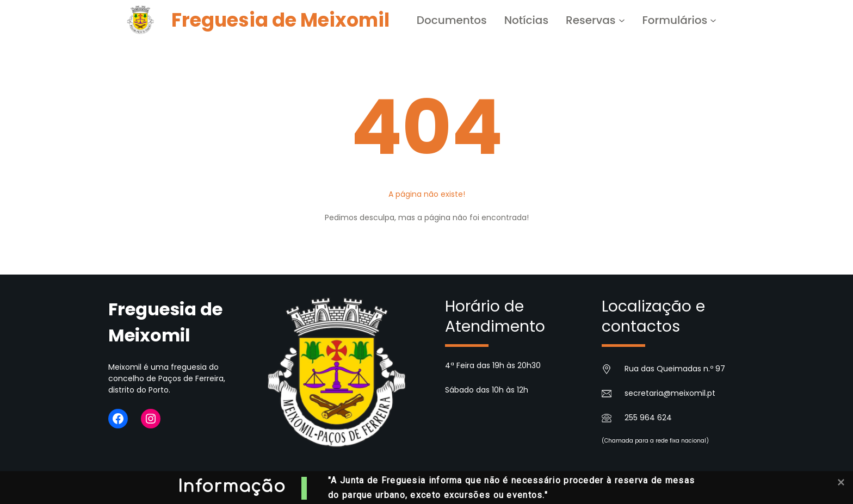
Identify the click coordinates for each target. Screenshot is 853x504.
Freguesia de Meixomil (280, 20)
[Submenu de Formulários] (713, 20)
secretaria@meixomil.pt (670, 393)
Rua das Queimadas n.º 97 (675, 369)
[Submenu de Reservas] (622, 20)
